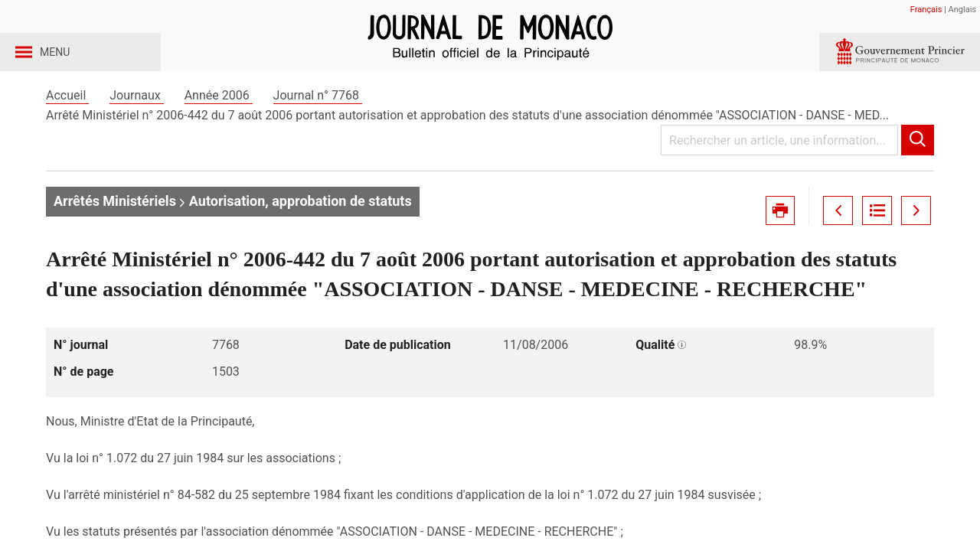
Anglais (962, 10)
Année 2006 (219, 121)
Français (926, 10)
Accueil (67, 121)
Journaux (136, 121)
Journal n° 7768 (318, 121)
